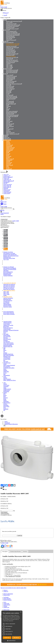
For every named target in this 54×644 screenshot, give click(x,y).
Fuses (8, 94)
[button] (12, 641)
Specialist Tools (10, 124)
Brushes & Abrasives (11, 81)
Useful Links (7, 193)
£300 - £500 (9, 65)
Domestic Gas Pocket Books (13, 34)
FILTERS (6, 135)
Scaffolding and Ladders (12, 116)
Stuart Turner (10, 165)
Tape (8, 128)
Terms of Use (7, 190)
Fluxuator (9, 93)
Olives (8, 109)
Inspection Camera (11, 53)
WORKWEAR (7, 139)
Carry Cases (9, 22)
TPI (7, 166)
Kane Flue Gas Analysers (12, 54)
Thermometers (10, 129)
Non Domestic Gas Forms (12, 26)
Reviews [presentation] (25, 551)
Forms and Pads (7, 185)
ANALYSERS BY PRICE (12, 45)
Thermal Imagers (10, 63)
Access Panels (10, 75)
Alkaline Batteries (11, 79)
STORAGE (6, 138)
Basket (4, 204)
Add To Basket (4, 512)
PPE (8, 110)
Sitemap (6, 188)
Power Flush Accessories (12, 70)
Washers (8, 131)
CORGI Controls (10, 148)
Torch (8, 130)
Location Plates (10, 103)
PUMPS (5, 136)
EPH (8, 153)
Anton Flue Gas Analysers (12, 48)
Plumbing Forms (10, 27)
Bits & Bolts (9, 80)
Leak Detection (10, 101)
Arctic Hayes (9, 145)
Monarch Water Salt (11, 104)
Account (3, 202)
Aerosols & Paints (11, 78)
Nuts (8, 105)
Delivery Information (9, 181)
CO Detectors (10, 49)
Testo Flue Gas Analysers (12, 61)
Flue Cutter (9, 90)
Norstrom (9, 156)
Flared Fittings (10, 88)
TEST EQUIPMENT (8, 43)
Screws (8, 118)
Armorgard (9, 146)
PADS (5, 20)
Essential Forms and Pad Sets (13, 25)
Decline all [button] (17, 638)
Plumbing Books (10, 36)
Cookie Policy (7, 180)
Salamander (9, 160)
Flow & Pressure (10, 89)
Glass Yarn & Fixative (12, 96)
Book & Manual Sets (11, 31)
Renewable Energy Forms (12, 29)
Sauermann (9, 163)
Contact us (6, 178)
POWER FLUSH (7, 69)
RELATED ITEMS (11, 56)
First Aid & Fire (10, 86)
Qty (14, 511)
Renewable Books (11, 38)
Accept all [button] (7, 638)
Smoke (8, 120)
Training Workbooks (11, 40)
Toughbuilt (9, 169)
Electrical (9, 85)
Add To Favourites (5, 514)
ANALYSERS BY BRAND (13, 44)
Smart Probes (10, 59)
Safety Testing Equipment (12, 115)
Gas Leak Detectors (11, 51)
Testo (8, 168)
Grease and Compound (12, 98)
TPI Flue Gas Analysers (12, 60)
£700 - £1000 (10, 68)
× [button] (21, 612)
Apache (8, 144)
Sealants (8, 119)
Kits (7, 100)
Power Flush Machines (12, 73)
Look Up (20, 536)
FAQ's (5, 183)
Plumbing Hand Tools (11, 113)
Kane (8, 155)
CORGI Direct (10, 149)
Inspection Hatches (11, 99)
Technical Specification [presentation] (15, 551)
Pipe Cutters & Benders (12, 111)
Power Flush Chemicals (12, 71)
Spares (8, 123)
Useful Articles (7, 192)
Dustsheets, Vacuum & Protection (14, 84)
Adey (8, 141)
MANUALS (6, 30)
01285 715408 (4, 7)
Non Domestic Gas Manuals (13, 35)
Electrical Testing (10, 50)
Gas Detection (10, 95)
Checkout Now (4, 220)
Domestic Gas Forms (11, 24)
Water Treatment (10, 133)
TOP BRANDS (7, 140)
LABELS (5, 41)
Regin (8, 158)
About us (6, 175)
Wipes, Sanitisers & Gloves (13, 134)
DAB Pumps (9, 150)
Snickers (8, 164)
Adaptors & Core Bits (11, 76)
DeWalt (8, 151)
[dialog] (12, 627)
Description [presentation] (5, 551)
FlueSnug (9, 91)
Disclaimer (6, 182)
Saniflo (8, 161)
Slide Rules (9, 39)
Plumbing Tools (10, 114)
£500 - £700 (9, 66)
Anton (8, 143)
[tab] (5, 552)
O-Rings (8, 106)
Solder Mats (9, 121)
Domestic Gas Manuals (12, 33)
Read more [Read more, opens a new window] (11, 621)
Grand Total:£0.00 (5, 213)
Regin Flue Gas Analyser (12, 58)
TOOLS (5, 74)
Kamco (8, 154)
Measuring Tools (10, 55)
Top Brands (6, 191)
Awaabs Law (7, 176)
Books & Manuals (8, 177)
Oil (7, 108)
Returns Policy (7, 187)
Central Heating (10, 83)
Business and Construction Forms (14, 21)
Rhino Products (10, 159)
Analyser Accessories (11, 46)
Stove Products (10, 126)
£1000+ (8, 64)
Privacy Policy (7, 186)
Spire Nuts (9, 125)
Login (5, 15)
